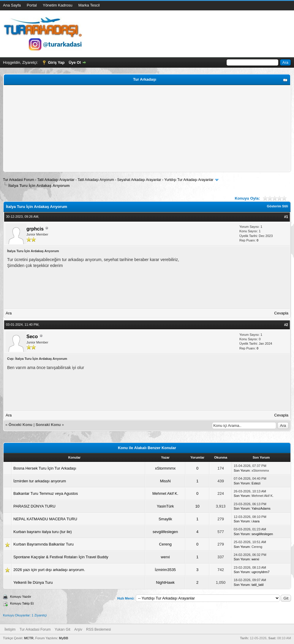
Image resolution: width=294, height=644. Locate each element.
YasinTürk (165, 506)
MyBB (63, 638)
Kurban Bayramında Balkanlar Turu (44, 544)
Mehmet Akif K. (165, 493)
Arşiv (78, 629)
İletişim (10, 629)
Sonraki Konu (48, 425)
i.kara (256, 521)
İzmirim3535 (165, 570)
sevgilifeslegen (165, 532)
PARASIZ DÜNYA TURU (34, 506)
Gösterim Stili (277, 206)
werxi (165, 557)
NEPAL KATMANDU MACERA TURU (45, 519)
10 (197, 506)
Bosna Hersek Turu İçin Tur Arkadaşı (45, 468)
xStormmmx (165, 468)
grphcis (35, 229)
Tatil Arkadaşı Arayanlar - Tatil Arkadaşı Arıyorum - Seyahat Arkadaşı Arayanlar (100, 180)
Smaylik (165, 519)
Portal (32, 5)
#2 (286, 325)
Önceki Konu (20, 425)
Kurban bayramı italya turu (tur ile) (43, 532)
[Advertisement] (147, 128)
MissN (165, 481)
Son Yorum (242, 470)
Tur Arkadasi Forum (19, 180)
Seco (32, 337)
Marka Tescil (89, 5)
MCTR (29, 638)
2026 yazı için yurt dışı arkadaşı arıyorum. (49, 570)
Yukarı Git (63, 629)
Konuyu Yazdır (21, 597)
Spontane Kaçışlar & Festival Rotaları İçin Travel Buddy (61, 557)
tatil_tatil (257, 585)
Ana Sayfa (12, 5)
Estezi (256, 483)
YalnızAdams (261, 508)
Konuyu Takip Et (22, 603)
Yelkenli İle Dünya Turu (33, 582)
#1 (286, 217)
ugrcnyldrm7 (261, 572)
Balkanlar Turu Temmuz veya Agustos (46, 493)
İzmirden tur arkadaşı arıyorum (40, 481)
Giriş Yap (56, 62)
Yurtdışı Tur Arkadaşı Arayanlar (189, 180)
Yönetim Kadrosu (58, 5)
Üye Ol (75, 62)
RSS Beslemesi (98, 629)
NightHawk (165, 582)
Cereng (165, 544)
